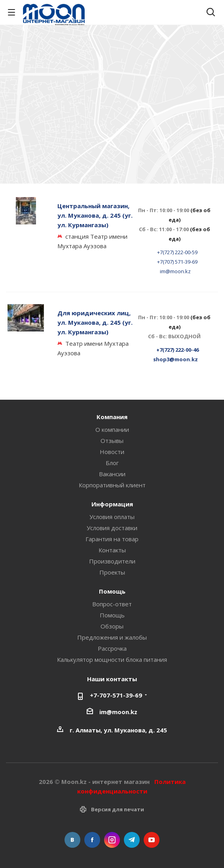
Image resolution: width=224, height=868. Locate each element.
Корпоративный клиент (112, 485)
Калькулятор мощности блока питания (112, 659)
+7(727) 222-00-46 (177, 350)
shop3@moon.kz (176, 359)
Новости (112, 452)
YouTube (152, 840)
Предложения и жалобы (112, 637)
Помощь (112, 615)
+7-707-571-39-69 (116, 695)
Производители (112, 561)
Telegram (132, 840)
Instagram (112, 840)
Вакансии (112, 474)
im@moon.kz (175, 271)
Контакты (112, 550)
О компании (112, 429)
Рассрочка (112, 648)
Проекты (112, 572)
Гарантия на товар (112, 539)
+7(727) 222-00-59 (177, 252)
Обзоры (112, 626)
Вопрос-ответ (112, 604)
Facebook (92, 840)
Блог (112, 463)
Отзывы (112, 441)
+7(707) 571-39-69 (177, 262)
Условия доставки (112, 528)
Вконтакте (72, 840)
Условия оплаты (112, 517)
